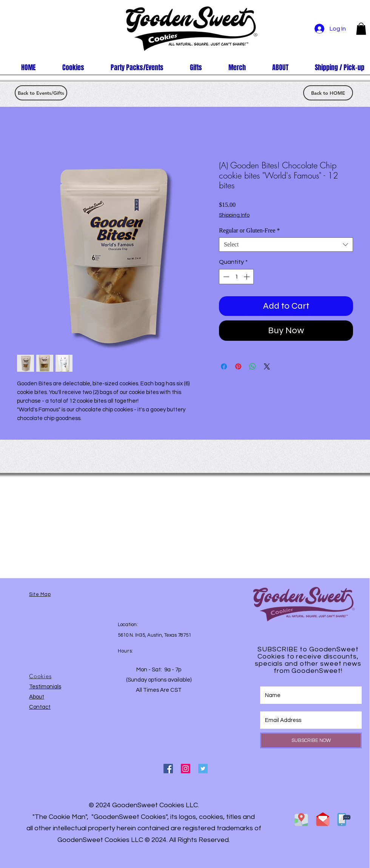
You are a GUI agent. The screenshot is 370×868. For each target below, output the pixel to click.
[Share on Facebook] (224, 366)
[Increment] (247, 277)
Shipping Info (234, 215)
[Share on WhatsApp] (253, 366)
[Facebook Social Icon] (168, 769)
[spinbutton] (236, 277)
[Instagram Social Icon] (186, 769)
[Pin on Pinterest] (238, 366)
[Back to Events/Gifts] (41, 93)
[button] (361, 29)
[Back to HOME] (328, 93)
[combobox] (286, 245)
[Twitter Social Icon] (203, 769)
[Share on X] (267, 366)
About (37, 697)
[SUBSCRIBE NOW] (311, 740)
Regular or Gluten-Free (249, 230)
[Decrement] (225, 277)
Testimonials (45, 687)
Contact (40, 707)
